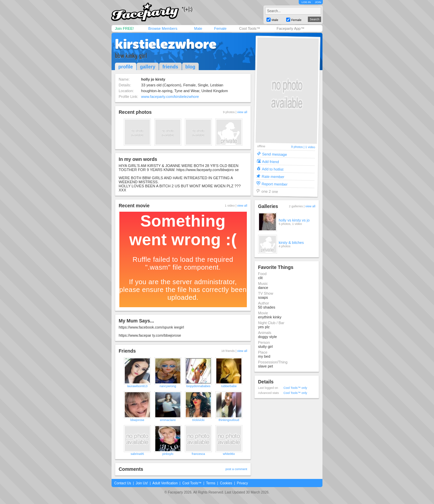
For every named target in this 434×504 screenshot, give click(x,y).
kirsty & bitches (291, 243)
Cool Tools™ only (295, 388)
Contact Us (123, 483)
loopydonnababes (198, 386)
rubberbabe (229, 386)
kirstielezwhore (166, 44)
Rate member (273, 176)
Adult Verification (165, 483)
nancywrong (168, 386)
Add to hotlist (273, 169)
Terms (211, 483)
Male (198, 28)
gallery (148, 67)
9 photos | (298, 147)
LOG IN (306, 2)
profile (126, 67)
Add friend (271, 161)
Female (220, 28)
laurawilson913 (137, 386)
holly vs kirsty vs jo (294, 220)
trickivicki (198, 420)
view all (242, 112)
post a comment (236, 469)
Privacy (243, 483)
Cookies (226, 483)
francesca (198, 454)
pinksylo (168, 454)
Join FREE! (124, 28)
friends (170, 67)
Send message (275, 154)
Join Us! (142, 483)
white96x (229, 454)
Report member (274, 184)
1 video (310, 147)
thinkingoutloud (229, 420)
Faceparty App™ (291, 28)
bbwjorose (137, 420)
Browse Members (163, 28)
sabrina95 (137, 454)
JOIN (318, 2)
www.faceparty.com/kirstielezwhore (170, 97)
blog (191, 67)
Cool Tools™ (250, 28)
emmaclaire (168, 420)
